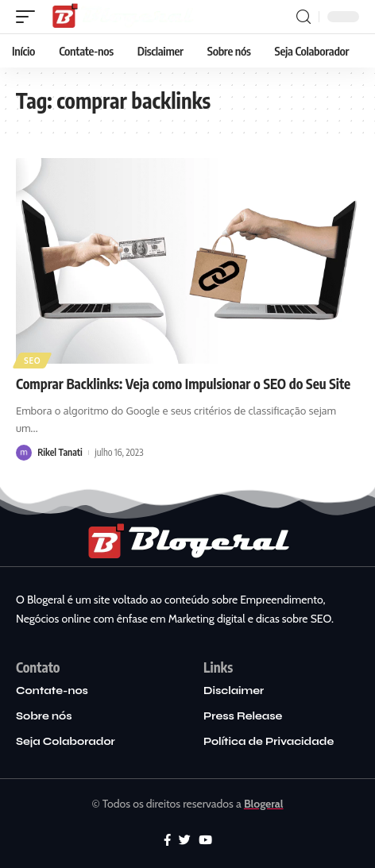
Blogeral (264, 804)
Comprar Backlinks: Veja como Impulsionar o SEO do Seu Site (183, 384)
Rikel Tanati (60, 452)
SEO (32, 361)
